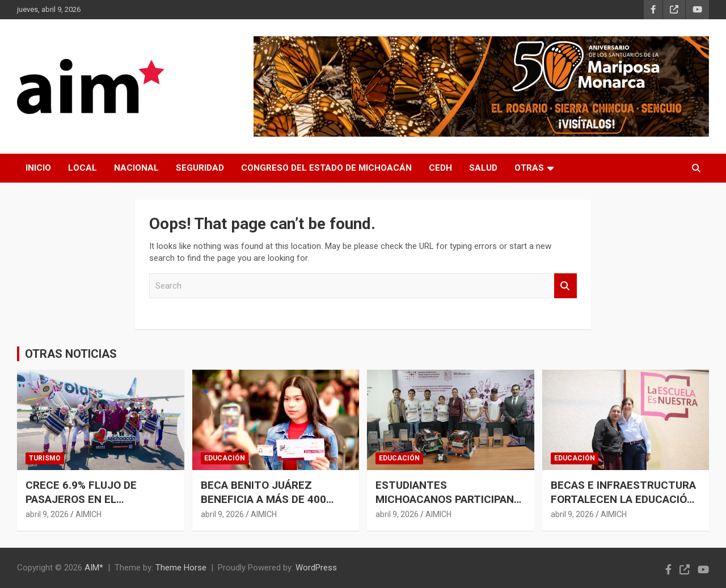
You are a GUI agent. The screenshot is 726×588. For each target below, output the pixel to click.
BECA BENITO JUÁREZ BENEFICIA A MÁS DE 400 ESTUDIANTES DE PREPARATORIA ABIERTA (263, 506)
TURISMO (45, 458)
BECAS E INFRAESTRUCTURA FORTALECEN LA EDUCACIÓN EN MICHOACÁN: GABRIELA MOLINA (623, 506)
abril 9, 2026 (47, 514)
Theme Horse (181, 568)
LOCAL (83, 168)
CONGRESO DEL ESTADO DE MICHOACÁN (326, 168)
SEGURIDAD (200, 168)
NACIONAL (136, 168)
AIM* (94, 568)
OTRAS (529, 168)
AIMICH (88, 514)
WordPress (316, 568)
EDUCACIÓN (225, 458)
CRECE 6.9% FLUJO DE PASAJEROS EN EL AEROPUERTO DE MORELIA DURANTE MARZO (91, 506)
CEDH (440, 168)
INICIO (38, 168)
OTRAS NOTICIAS (71, 354)
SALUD (483, 168)
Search (565, 286)
